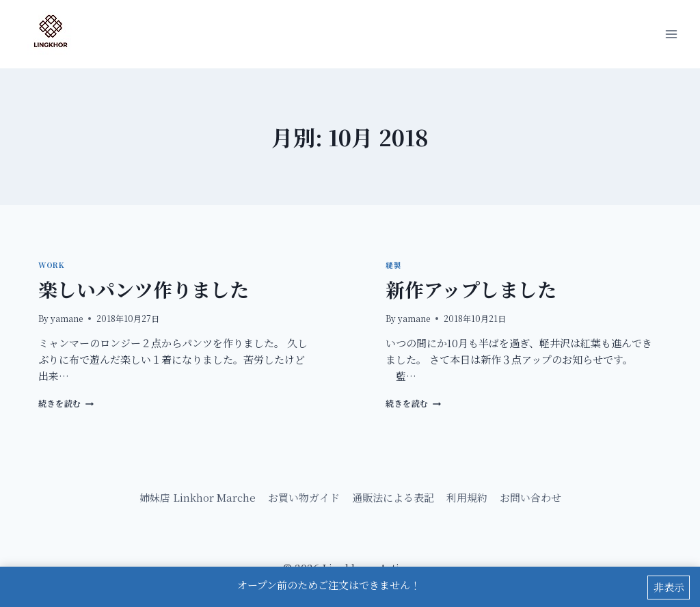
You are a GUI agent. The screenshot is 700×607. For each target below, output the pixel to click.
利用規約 (467, 497)
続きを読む (66, 403)
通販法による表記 (393, 497)
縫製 (393, 265)
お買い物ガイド (304, 497)
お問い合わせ (530, 497)
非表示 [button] (669, 588)
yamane (67, 318)
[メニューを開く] (671, 34)
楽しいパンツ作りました (144, 289)
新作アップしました (471, 289)
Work (51, 265)
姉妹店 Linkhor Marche (198, 497)
